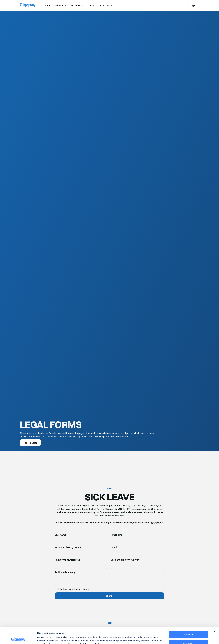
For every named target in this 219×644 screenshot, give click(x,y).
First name (117, 535)
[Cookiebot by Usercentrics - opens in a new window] (18, 639)
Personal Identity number (69, 547)
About (48, 6)
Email (114, 547)
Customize (189, 627)
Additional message (65, 572)
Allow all (189, 618)
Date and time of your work (125, 560)
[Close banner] (215, 615)
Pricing (91, 6)
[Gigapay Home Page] (28, 6)
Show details (43, 635)
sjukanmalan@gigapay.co (150, 522)
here (122, 516)
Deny (189, 637)
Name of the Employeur (67, 560)
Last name (60, 535)
